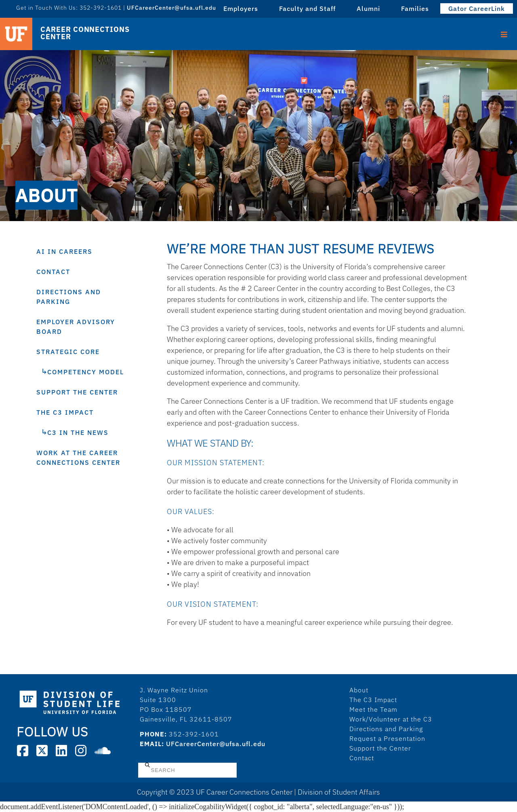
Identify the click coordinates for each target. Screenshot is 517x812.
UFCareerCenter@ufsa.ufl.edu (171, 8)
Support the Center (77, 392)
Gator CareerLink (477, 8)
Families (415, 8)
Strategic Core (68, 352)
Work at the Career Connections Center (78, 458)
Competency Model (86, 372)
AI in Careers (64, 251)
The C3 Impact (65, 412)
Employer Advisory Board (76, 327)
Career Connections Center (85, 33)
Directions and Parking (69, 297)
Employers (241, 8)
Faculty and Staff (307, 8)
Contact (53, 272)
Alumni (368, 8)
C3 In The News (78, 432)
